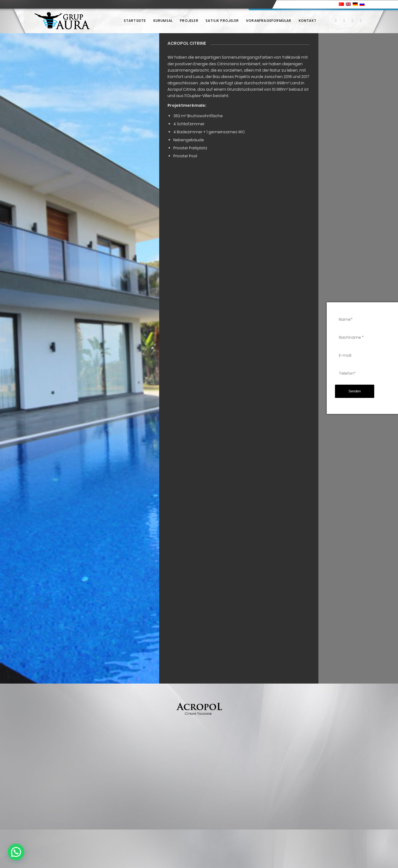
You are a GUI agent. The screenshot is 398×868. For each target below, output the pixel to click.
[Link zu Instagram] (352, 20)
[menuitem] (135, 21)
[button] (16, 852)
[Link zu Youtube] (361, 20)
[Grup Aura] (62, 21)
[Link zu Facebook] (336, 20)
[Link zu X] (344, 20)
